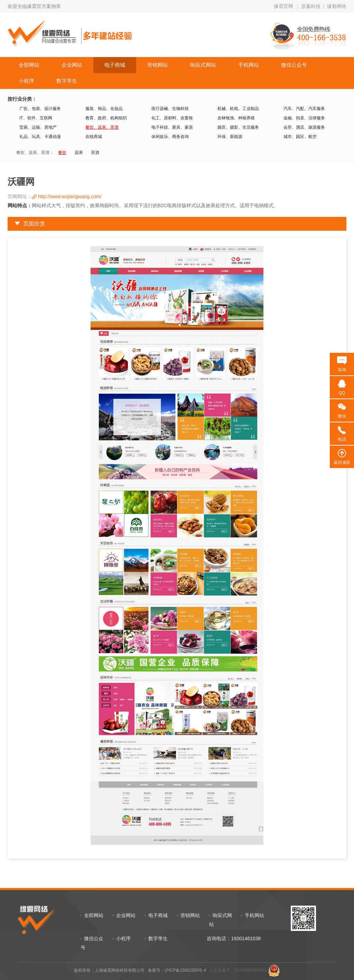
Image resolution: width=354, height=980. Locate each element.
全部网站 (29, 65)
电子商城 (115, 65)
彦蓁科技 (311, 6)
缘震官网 (283, 6)
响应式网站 (203, 65)
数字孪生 (67, 81)
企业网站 (72, 65)
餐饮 (62, 153)
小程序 (26, 81)
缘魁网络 (337, 6)
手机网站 (249, 65)
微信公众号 (294, 65)
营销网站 (158, 65)
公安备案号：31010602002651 (238, 970)
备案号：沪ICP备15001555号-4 (177, 970)
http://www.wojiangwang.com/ (70, 196)
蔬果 (79, 153)
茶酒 (95, 153)
